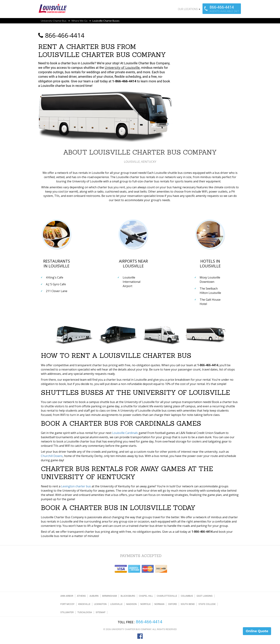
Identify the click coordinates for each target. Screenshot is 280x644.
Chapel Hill (146, 596)
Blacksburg (128, 596)
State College (207, 604)
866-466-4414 (61, 35)
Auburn (94, 596)
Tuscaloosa (85, 612)
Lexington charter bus (76, 486)
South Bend (188, 604)
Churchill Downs (52, 456)
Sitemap (101, 612)
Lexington (100, 604)
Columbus (187, 596)
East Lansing (205, 596)
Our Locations (189, 9)
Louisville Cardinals (125, 433)
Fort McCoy (67, 604)
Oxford (172, 604)
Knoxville (84, 604)
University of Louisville (122, 68)
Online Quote (257, 631)
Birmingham (110, 596)
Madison (131, 604)
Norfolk (146, 604)
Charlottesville (167, 596)
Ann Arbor (67, 596)
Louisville (116, 604)
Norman (159, 604)
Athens (81, 596)
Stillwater (67, 612)
